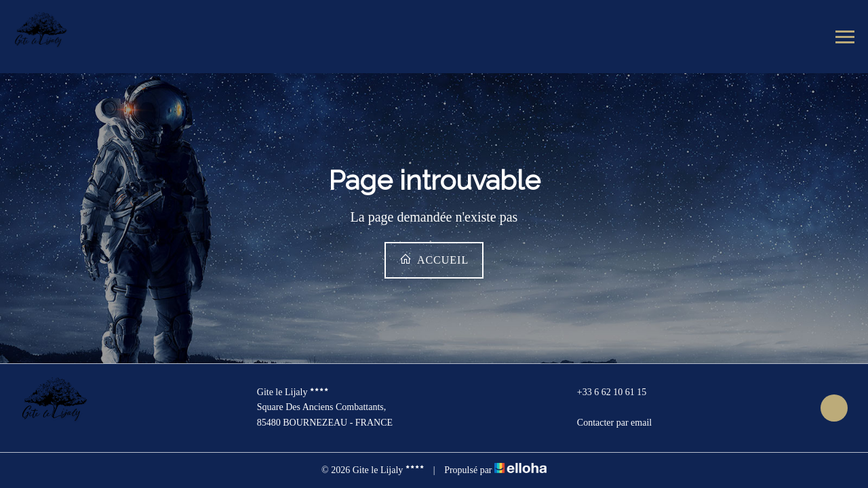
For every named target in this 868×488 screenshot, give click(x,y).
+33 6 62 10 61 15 (604, 392)
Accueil (434, 259)
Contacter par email (607, 423)
